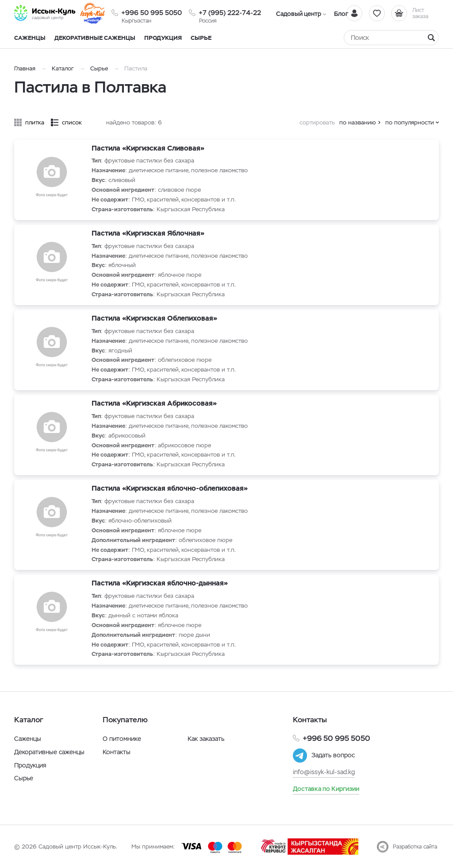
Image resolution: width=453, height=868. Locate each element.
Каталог (63, 68)
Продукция (163, 38)
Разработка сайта (415, 847)
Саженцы (28, 739)
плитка (35, 122)
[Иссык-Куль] (45, 13)
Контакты (117, 752)
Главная (25, 68)
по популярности (410, 122)
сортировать (317, 122)
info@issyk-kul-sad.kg (324, 772)
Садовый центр (298, 14)
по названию (358, 122)
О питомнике (122, 739)
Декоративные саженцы (95, 38)
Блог (339, 14)
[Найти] (431, 38)
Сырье (99, 68)
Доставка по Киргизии (326, 789)
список (72, 122)
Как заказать (206, 739)
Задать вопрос (333, 756)
